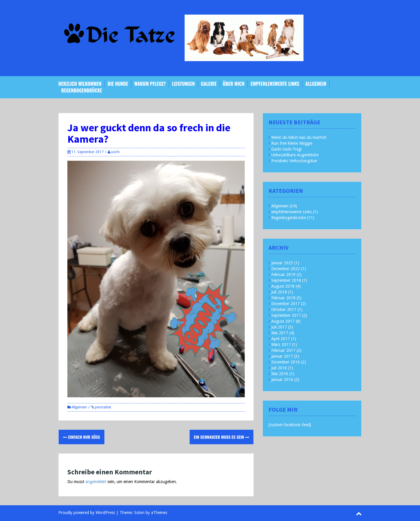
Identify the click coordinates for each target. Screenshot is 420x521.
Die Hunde (118, 84)
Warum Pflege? (150, 84)
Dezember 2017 (286, 304)
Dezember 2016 (286, 362)
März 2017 (281, 345)
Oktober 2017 (284, 310)
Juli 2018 (279, 292)
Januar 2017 (282, 356)
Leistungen (183, 84)
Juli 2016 (279, 368)
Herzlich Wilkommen (80, 84)
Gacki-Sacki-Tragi (286, 149)
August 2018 (283, 286)
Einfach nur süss (82, 437)
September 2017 (286, 315)
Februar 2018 (283, 298)
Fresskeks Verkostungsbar (294, 161)
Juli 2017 (279, 327)
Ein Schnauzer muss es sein (222, 437)
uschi (115, 152)
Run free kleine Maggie (292, 143)
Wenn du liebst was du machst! (299, 137)
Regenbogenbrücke (82, 91)
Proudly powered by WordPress (87, 513)
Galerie (209, 84)
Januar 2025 (282, 263)
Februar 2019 (283, 275)
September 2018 (286, 280)
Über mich (234, 84)
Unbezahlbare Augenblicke (295, 155)
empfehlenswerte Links (275, 84)
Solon (139, 513)
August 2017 (283, 321)
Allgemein (316, 84)
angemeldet (96, 482)
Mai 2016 (280, 374)
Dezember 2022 (286, 269)
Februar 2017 (283, 350)
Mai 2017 (280, 333)
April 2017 (281, 339)
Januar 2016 (282, 380)
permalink (103, 407)
